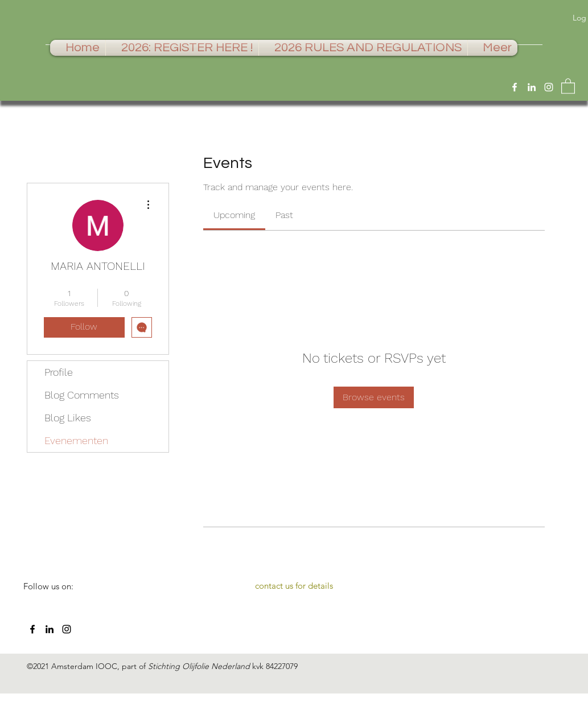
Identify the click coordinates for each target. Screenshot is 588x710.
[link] (234, 215)
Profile (59, 372)
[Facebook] (515, 87)
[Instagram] (549, 87)
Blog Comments (82, 395)
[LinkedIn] (532, 87)
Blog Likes (68, 418)
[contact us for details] (294, 586)
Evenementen (76, 440)
